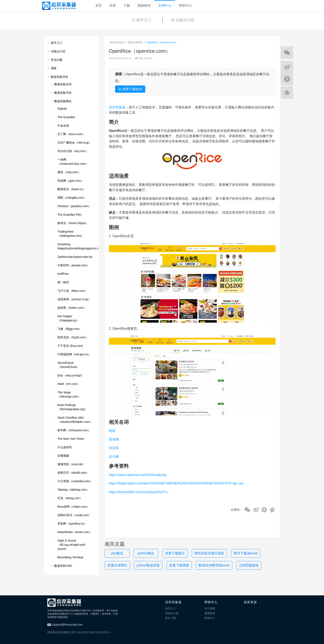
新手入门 (141, 20)
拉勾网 (114, 457)
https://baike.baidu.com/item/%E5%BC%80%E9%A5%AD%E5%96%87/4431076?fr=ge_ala (176, 483)
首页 (99, 5)
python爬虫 (146, 553)
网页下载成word (246, 553)
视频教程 (144, 5)
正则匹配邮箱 (249, 565)
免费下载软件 (130, 89)
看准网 (114, 439)
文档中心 (165, 5)
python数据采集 (148, 565)
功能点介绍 (183, 20)
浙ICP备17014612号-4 (97, 632)
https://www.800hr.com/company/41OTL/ (139, 492)
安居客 (114, 448)
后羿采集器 (117, 107)
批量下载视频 (179, 565)
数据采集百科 (117, 42)
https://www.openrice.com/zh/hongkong (138, 475)
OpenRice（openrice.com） (162, 42)
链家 (112, 431)
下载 (127, 5)
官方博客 (210, 609)
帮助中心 (185, 5)
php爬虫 (117, 553)
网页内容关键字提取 (209, 553)
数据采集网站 (135, 42)
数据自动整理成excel (214, 565)
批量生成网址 (117, 565)
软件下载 (170, 618)
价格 (113, 5)
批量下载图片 (175, 553)
